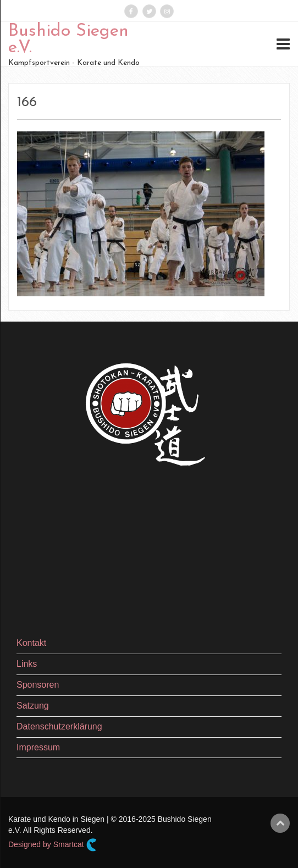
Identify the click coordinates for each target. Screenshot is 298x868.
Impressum (38, 747)
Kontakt (31, 643)
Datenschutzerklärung (59, 726)
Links (27, 664)
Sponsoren (38, 685)
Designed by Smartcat (53, 845)
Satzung (33, 706)
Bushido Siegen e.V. (68, 40)
